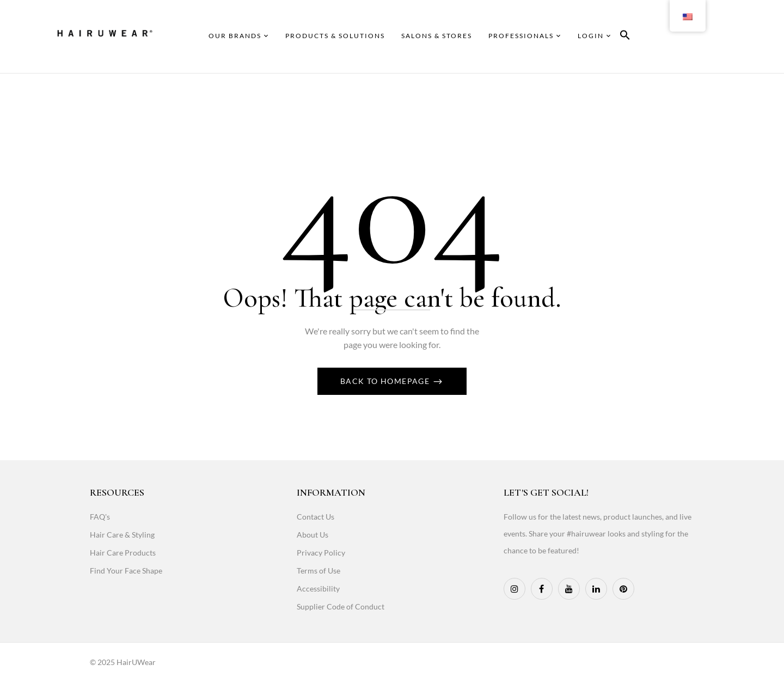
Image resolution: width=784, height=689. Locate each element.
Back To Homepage (386, 381)
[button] (625, 37)
